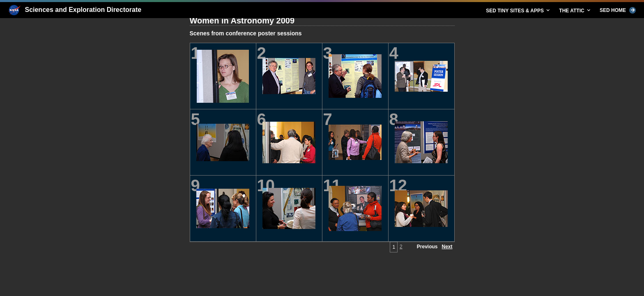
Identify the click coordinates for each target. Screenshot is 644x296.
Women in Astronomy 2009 (242, 21)
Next (447, 247)
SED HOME (618, 10)
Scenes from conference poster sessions (246, 33)
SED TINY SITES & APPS (518, 10)
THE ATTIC (575, 10)
